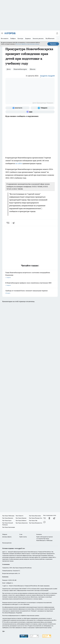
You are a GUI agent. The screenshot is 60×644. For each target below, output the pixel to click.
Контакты (39, 534)
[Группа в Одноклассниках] (49, 518)
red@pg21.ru (9, 583)
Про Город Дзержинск (22, 523)
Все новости (5, 38)
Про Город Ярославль (35, 516)
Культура (20, 38)
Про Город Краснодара (9, 527)
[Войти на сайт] (57, 33)
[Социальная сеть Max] (30, 112)
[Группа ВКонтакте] (17, 108)
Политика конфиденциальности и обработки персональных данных (21, 616)
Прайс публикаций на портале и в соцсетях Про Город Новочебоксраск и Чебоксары (45, 539)
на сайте (19, 163)
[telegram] (14, 223)
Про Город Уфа (33, 520)
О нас (21, 534)
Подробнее (19, 613)
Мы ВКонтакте (50, 38)
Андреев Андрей (47, 76)
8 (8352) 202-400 (12, 580)
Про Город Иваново (21, 518)
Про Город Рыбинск (21, 520)
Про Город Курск (7, 520)
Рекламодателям (7, 543)
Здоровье (28, 38)
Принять (53, 44)
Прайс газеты (23, 537)
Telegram (5, 534)
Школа (33, 69)
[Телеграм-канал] (43, 108)
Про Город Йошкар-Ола (36, 518)
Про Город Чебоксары (8, 516)
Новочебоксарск (20, 69)
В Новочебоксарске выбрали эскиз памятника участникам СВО (30, 284)
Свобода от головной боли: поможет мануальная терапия (30, 292)
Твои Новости (19, 516)
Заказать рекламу (38, 38)
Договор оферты (7, 537)
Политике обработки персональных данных (27, 44)
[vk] (8, 223)
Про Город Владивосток (36, 523)
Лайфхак (13, 38)
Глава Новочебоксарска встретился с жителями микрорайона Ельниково (30, 275)
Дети (9, 69)
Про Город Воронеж (8, 518)
